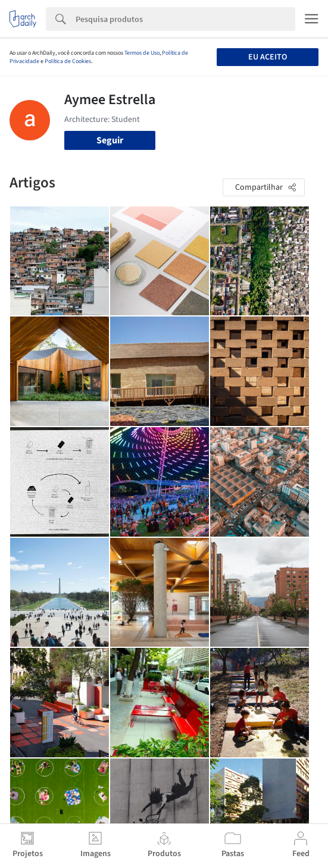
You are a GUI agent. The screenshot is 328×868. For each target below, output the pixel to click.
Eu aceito (268, 57)
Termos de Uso (142, 53)
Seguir (110, 140)
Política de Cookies (68, 61)
